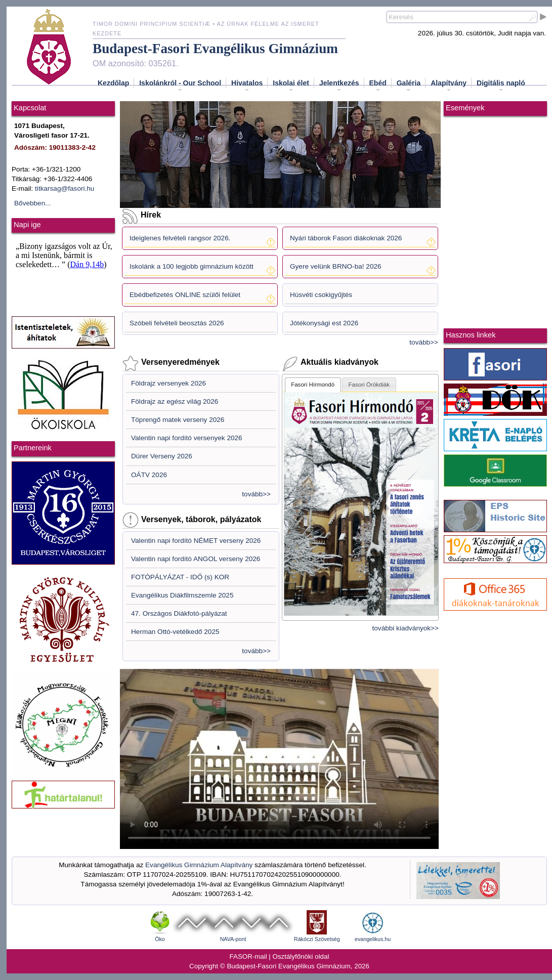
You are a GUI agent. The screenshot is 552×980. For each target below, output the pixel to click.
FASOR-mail (248, 956)
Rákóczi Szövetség (317, 939)
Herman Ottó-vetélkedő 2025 (175, 632)
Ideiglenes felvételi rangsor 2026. (180, 238)
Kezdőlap (113, 83)
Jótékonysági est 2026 (324, 323)
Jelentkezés (339, 86)
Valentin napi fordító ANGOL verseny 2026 (196, 559)
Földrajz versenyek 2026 (168, 383)
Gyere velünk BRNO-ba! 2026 (336, 266)
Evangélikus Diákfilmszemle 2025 (182, 595)
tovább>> (424, 342)
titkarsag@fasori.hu (65, 188)
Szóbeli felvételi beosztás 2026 (177, 323)
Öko (160, 939)
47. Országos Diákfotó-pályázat (179, 613)
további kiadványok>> (406, 628)
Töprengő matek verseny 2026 (178, 420)
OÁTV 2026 (149, 475)
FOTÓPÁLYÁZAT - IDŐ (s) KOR (180, 577)
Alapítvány (449, 86)
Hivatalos (247, 86)
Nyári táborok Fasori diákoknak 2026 (346, 238)
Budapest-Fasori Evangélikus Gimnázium (215, 49)
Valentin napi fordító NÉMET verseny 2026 (196, 541)
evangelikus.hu (373, 939)
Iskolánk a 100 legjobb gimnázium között (192, 266)
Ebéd (378, 86)
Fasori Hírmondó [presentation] (313, 385)
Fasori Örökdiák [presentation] (369, 385)
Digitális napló (501, 86)
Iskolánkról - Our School (180, 86)
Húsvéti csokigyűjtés (321, 295)
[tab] (313, 385)
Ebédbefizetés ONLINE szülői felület (185, 295)
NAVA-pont (233, 939)
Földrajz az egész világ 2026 (175, 401)
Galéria (409, 86)
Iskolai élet (291, 86)
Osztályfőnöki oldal (301, 956)
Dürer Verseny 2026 (162, 456)
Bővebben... (33, 203)
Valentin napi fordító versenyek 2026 (187, 438)
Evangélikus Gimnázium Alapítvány (199, 865)
